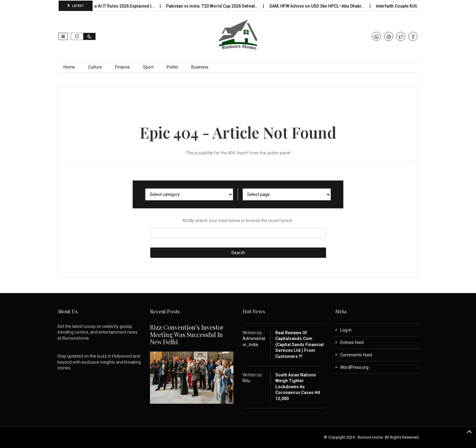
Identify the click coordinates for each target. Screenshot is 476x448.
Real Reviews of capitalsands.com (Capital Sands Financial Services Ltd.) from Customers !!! (299, 345)
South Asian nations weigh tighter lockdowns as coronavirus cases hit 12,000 (298, 387)
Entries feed (352, 342)
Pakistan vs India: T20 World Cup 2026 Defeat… (214, 6)
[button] (63, 36)
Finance (122, 67)
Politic (172, 67)
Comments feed (356, 355)
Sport (148, 67)
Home (69, 67)
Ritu (246, 381)
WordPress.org (354, 367)
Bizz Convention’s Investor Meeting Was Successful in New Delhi (187, 334)
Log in (346, 330)
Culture (95, 67)
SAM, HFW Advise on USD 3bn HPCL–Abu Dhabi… (319, 6)
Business (200, 67)
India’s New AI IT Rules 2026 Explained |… (117, 6)
